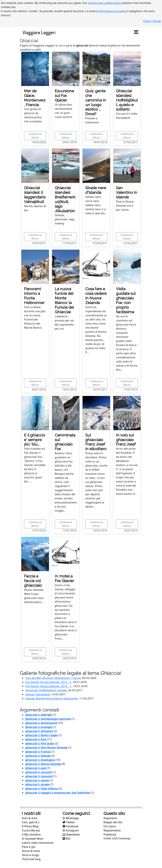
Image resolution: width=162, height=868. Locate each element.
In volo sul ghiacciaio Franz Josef (126, 440)
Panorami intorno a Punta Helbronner (34, 296)
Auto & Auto (30, 818)
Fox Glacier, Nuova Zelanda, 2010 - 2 (48, 682)
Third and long (31, 859)
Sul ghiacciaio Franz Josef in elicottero (96, 442)
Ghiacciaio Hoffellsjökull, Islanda (46, 690)
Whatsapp (71, 818)
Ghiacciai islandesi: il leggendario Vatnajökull (35, 195)
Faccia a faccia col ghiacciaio (33, 581)
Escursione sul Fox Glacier (64, 96)
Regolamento (112, 830)
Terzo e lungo (30, 855)
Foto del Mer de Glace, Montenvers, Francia (53, 678)
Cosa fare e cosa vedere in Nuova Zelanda (96, 296)
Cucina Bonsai (31, 830)
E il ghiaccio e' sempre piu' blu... (35, 440)
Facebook (70, 826)
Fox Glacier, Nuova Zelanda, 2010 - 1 (49, 686)
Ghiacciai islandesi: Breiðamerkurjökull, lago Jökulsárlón (65, 199)
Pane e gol (29, 847)
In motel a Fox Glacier (64, 578)
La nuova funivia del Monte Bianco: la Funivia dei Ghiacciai (64, 300)
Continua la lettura (35, 136)
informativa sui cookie (112, 11)
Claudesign (124, 838)
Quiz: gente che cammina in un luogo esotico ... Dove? (96, 102)
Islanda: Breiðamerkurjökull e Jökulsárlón (52, 698)
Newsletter (71, 835)
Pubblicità (110, 835)
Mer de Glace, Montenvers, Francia (35, 98)
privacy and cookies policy (105, 3)
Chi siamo (110, 826)
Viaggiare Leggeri (39, 32)
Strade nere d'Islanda (96, 190)
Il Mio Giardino (31, 835)
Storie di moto (31, 851)
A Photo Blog (30, 826)
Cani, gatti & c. (31, 822)
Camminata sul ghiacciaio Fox (65, 442)
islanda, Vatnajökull (38, 694)
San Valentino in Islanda (127, 192)
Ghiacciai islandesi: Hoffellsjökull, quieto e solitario (127, 100)
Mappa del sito (113, 822)
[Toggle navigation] (136, 32)
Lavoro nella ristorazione (38, 843)
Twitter (69, 822)
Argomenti (110, 818)
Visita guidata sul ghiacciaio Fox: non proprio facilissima (126, 300)
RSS (67, 839)
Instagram (71, 830)
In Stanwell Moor (33, 839)
